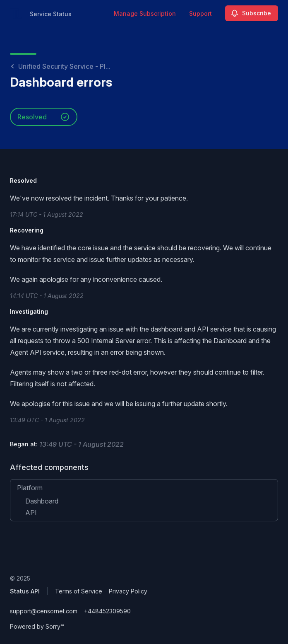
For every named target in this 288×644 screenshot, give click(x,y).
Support (200, 13)
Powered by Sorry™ (37, 626)
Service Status (51, 14)
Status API (25, 591)
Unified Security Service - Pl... (60, 66)
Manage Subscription (145, 13)
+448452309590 (107, 611)
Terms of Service (79, 591)
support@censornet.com (44, 611)
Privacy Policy (128, 591)
